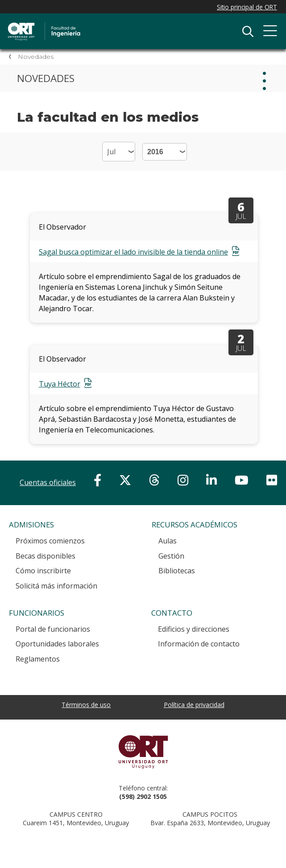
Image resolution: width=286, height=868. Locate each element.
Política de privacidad (194, 705)
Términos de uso (86, 705)
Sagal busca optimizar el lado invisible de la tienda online (133, 252)
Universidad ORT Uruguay (143, 752)
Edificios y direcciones (194, 629)
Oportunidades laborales (57, 644)
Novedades (36, 57)
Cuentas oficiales (48, 482)
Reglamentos (38, 659)
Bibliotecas (177, 571)
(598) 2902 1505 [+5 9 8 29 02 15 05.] (143, 796)
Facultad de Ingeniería (100, 23)
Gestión (171, 556)
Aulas (168, 541)
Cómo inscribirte (43, 571)
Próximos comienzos (50, 541)
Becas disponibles (46, 556)
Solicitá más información (56, 586)
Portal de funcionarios (53, 629)
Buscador (248, 31)
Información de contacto (199, 644)
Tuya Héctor (60, 384)
